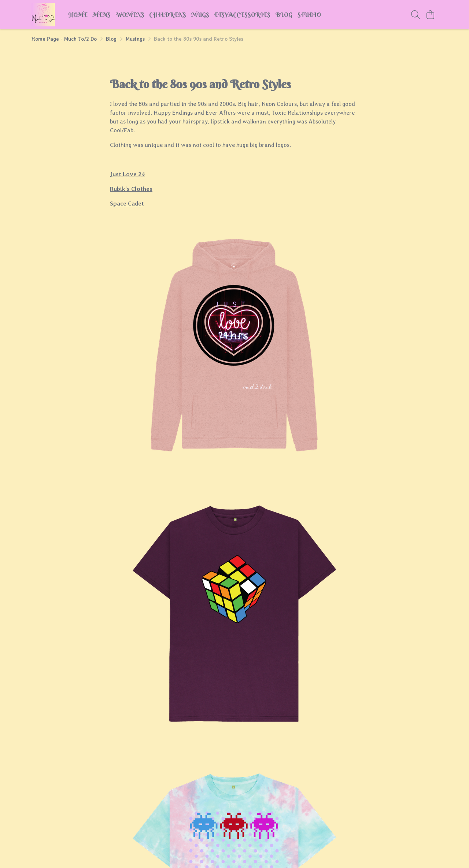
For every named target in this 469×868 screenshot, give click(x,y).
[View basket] (430, 15)
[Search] (416, 15)
